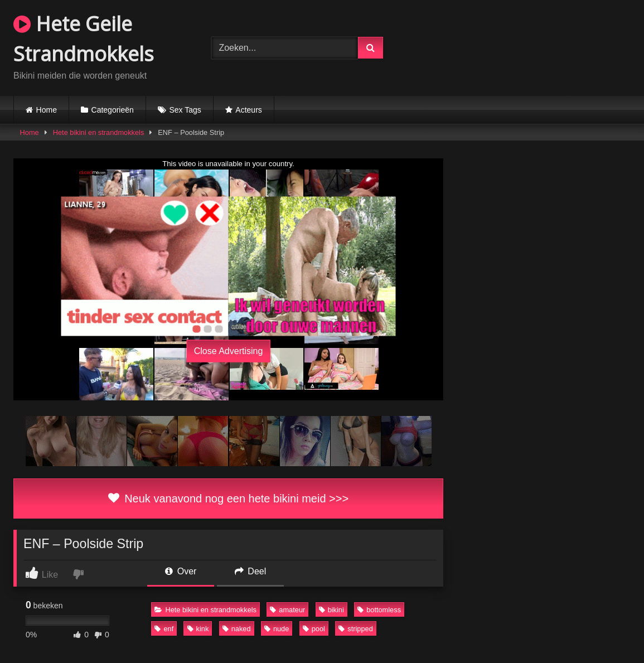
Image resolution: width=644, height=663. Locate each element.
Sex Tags (185, 110)
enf (164, 629)
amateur (287, 610)
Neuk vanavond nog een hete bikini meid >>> (228, 499)
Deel (250, 571)
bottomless (379, 610)
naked (237, 629)
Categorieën (113, 110)
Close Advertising (229, 350)
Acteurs (248, 110)
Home (47, 110)
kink (198, 629)
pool (314, 629)
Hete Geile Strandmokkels (84, 39)
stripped (356, 629)
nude (277, 629)
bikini (331, 610)
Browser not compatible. (526, 46)
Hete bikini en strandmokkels (99, 132)
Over (181, 571)
